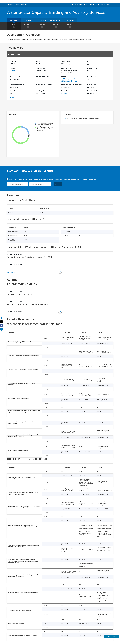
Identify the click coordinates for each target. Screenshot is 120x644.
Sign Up (58, 184)
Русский (103, 4)
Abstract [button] (14, 26)
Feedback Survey (112, 636)
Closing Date (92, 85)
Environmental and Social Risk (72, 85)
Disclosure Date (41, 68)
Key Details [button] (28, 26)
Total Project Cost (16, 77)
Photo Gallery (70, 20)
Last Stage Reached (42, 91)
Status (38, 61)
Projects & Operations (21, 4)
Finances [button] (42, 26)
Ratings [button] (56, 26)
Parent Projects (67, 91)
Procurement (28, 20)
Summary (14, 20)
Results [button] (70, 26)
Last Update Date (93, 91)
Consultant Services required (19, 91)
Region (64, 76)
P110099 (64, 93)
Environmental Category (44, 85)
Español (86, 4)
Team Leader (66, 61)
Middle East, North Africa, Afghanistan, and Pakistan (69, 80)
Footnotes (10, 272)
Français (92, 4)
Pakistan (12, 71)
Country (12, 68)
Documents (42, 20)
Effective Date (92, 68)
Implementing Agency (43, 76)
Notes (12, 97)
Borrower (91, 62)
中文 (108, 4)
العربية (97, 4)
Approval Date (66, 68)
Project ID (13, 61)
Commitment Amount (17, 85)
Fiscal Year (91, 77)
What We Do (10, 4)
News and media (56, 20)
